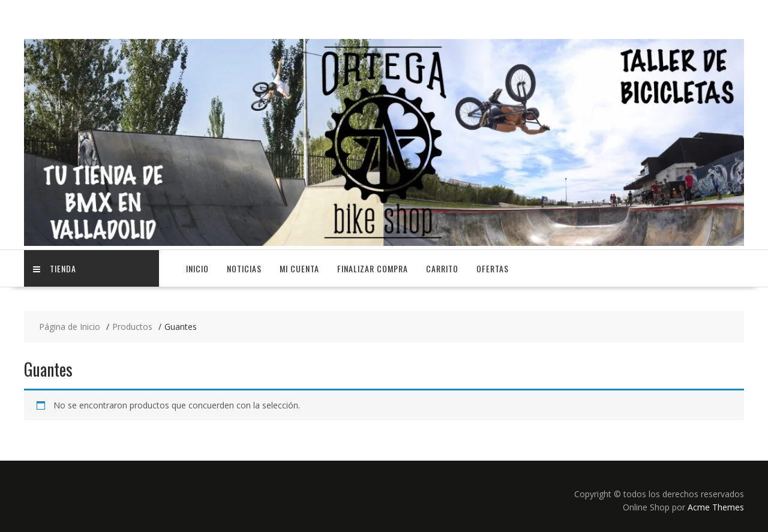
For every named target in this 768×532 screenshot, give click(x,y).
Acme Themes (716, 507)
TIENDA (55, 268)
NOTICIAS (244, 268)
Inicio (197, 268)
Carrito (442, 268)
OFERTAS (493, 268)
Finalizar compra (373, 268)
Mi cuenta (299, 268)
